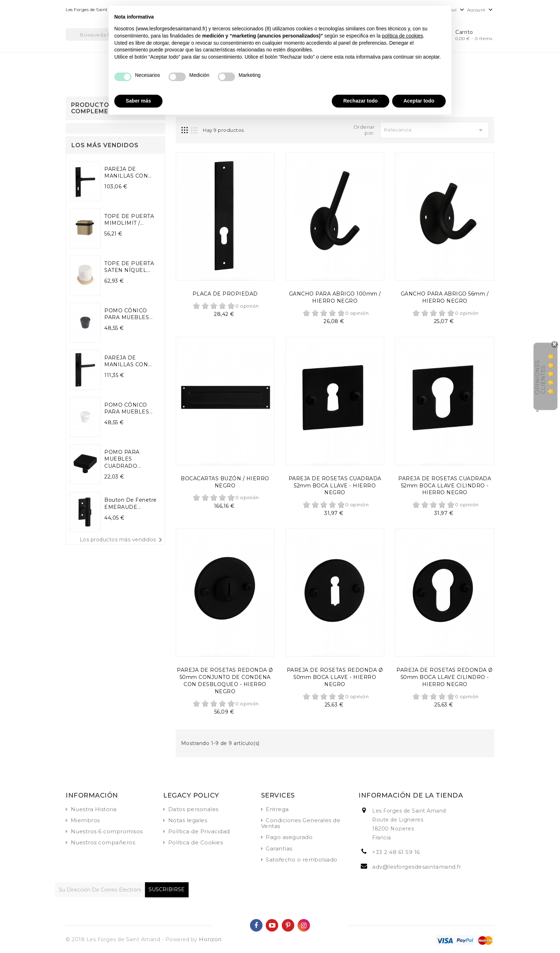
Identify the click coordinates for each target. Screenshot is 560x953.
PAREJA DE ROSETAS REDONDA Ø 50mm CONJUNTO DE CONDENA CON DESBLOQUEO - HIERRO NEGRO (225, 681)
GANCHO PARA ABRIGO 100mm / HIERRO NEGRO (335, 297)
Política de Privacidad (199, 831)
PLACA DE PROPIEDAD (225, 294)
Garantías (279, 848)
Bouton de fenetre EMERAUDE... (131, 503)
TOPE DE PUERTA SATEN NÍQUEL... (129, 267)
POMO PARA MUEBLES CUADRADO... (123, 459)
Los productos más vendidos (122, 540)
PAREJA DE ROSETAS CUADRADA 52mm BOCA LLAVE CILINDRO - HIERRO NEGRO (445, 486)
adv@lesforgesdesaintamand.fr (417, 867)
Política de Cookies (196, 842)
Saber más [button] (138, 101)
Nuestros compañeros (103, 842)
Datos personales (193, 809)
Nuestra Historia (94, 809)
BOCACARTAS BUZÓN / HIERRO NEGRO (225, 482)
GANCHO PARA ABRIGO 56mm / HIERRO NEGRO (445, 297)
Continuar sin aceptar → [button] (417, 15)
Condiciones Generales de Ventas (301, 823)
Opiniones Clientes (540, 377)
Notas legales (188, 820)
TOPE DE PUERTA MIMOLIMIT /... (129, 220)
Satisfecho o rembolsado (302, 860)
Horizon (210, 939)
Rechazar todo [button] (360, 101)
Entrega (277, 809)
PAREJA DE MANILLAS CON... (128, 173)
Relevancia (434, 130)
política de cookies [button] (402, 36)
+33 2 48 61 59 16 (396, 852)
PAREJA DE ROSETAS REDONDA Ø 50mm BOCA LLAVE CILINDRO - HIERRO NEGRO (445, 677)
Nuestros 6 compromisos (107, 831)
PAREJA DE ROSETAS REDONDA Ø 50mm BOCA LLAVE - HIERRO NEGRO (335, 677)
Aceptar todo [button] (419, 101)
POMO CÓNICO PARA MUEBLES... (129, 314)
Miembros (85, 820)
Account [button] (481, 10)
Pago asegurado (289, 837)
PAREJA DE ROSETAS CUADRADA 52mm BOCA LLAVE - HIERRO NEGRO (335, 486)
